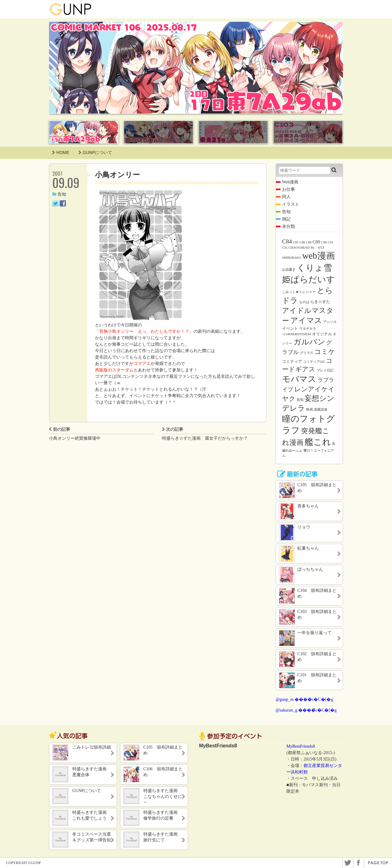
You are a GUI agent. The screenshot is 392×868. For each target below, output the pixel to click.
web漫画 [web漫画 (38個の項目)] (319, 256)
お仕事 (288, 189)
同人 (286, 197)
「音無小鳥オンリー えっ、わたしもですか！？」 (144, 331)
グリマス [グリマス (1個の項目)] (307, 353)
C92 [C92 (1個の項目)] (285, 248)
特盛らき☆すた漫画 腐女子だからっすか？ (205, 438)
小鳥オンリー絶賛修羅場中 (75, 438)
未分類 (288, 226)
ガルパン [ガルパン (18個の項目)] (309, 342)
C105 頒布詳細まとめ (163, 750)
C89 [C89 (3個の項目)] (317, 242)
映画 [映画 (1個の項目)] (310, 410)
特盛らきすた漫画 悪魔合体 (92, 772)
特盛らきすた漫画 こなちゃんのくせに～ (163, 796)
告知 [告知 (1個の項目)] (300, 400)
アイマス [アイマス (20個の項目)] (306, 320)
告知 (59, 194)
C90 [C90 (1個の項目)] (324, 242)
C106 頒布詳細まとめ (163, 772)
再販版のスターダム (114, 370)
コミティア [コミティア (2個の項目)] (292, 361)
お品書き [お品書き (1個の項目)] (289, 270)
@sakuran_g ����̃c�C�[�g (306, 710)
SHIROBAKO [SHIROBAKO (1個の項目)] (292, 258)
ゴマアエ (142, 364)
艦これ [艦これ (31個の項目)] (318, 442)
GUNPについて (95, 152)
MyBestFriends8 (301, 746)
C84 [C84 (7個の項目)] (287, 241)
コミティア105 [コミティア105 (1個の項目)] (314, 362)
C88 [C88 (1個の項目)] (309, 242)
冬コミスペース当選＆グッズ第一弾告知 (92, 837)
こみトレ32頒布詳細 (92, 747)
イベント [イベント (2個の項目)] (290, 328)
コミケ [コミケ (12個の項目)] (325, 352)
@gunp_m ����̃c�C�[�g (304, 699)
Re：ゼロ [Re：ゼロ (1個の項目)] (317, 248)
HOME (61, 152)
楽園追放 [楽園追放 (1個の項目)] (321, 410)
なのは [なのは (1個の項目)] (304, 302)
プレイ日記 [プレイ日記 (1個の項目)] (325, 370)
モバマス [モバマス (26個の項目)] (299, 379)
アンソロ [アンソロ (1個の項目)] (330, 322)
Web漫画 (290, 182)
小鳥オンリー (117, 175)
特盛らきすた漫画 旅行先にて (163, 837)
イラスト (291, 204)
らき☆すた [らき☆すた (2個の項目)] (320, 302)
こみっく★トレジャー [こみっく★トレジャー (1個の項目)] (299, 292)
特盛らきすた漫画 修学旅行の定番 (163, 815)
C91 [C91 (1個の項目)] (330, 242)
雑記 (286, 219)
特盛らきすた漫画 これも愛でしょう (92, 815)
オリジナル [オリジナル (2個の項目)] (322, 334)
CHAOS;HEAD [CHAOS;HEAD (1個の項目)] (299, 248)
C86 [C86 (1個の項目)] (302, 242)
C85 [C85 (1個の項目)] (296, 242)
